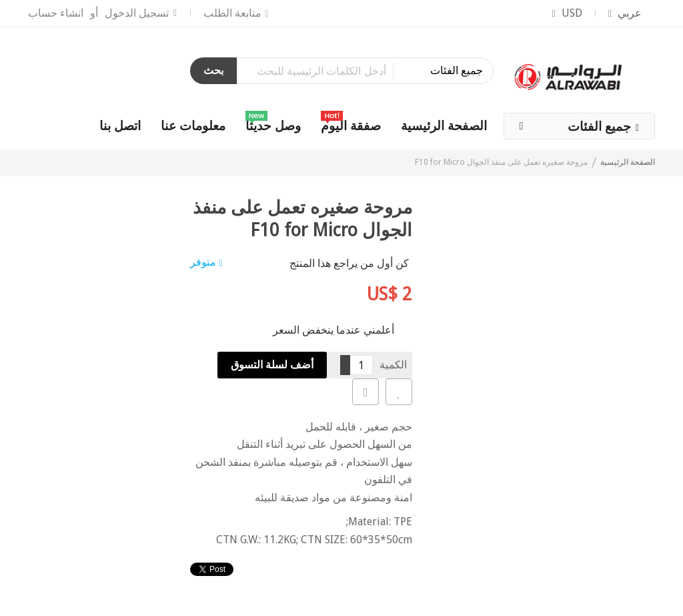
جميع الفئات (599, 126)
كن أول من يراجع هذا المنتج (349, 263)
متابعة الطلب (232, 13)
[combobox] (365, 71)
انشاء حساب (56, 13)
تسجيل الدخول (137, 13)
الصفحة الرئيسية (628, 162)
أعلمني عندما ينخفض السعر (333, 330)
